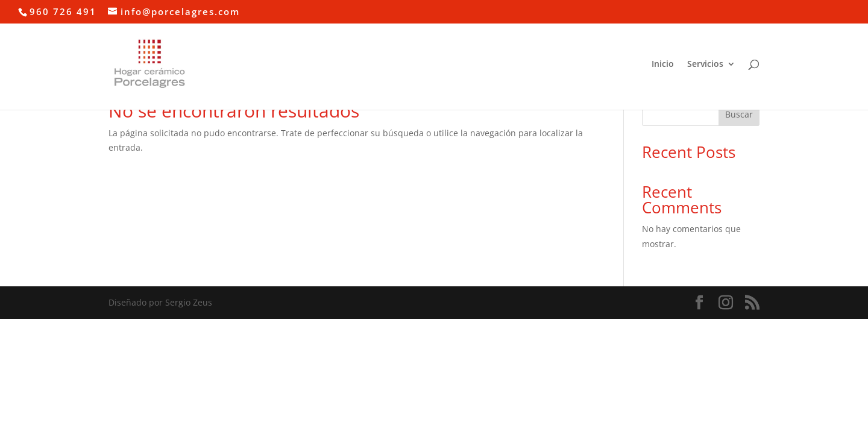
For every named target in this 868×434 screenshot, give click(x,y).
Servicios (705, 64)
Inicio (663, 64)
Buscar (739, 114)
